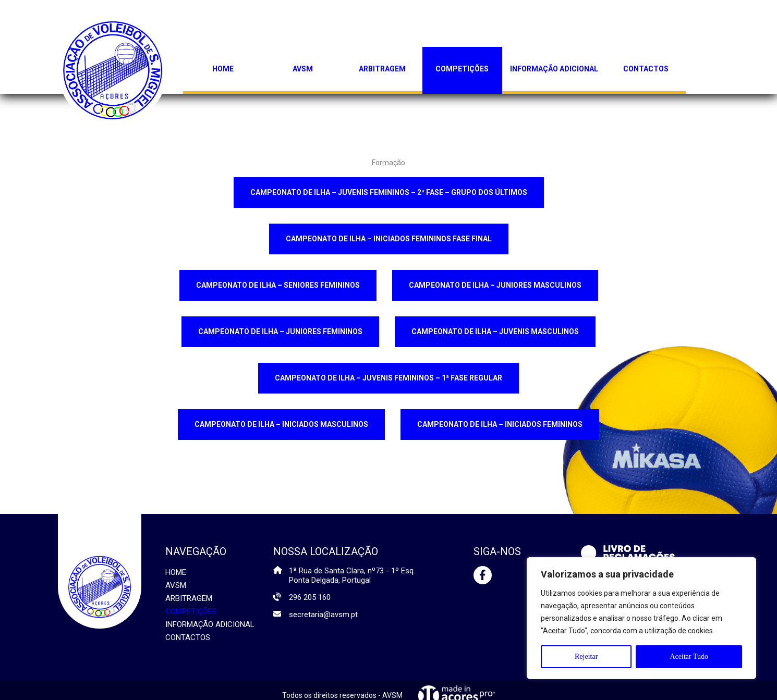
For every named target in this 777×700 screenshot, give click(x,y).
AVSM (303, 69)
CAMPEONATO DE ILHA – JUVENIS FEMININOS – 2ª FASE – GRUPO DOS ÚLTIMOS (389, 192)
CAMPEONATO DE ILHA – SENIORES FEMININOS (278, 285)
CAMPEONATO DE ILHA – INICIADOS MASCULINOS (281, 424)
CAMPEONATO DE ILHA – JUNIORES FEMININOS (280, 331)
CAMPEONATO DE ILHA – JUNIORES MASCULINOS (495, 285)
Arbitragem (382, 69)
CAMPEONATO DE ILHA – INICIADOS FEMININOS (500, 424)
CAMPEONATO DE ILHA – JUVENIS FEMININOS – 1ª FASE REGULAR (388, 378)
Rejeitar (586, 656)
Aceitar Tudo (689, 656)
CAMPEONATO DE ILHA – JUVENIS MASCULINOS (495, 331)
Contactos (646, 69)
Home (223, 69)
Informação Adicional (554, 69)
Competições (462, 69)
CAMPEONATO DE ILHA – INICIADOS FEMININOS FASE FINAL (389, 239)
